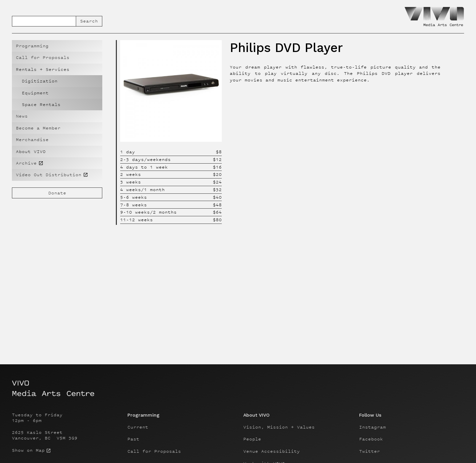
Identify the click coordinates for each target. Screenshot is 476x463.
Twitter (370, 451)
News (22, 116)
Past (133, 439)
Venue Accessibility (272, 451)
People (252, 439)
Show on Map (28, 450)
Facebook (371, 439)
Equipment (35, 93)
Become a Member (38, 128)
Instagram (373, 427)
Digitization (40, 81)
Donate (57, 193)
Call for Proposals (43, 57)
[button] (57, 69)
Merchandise (32, 140)
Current (138, 427)
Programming (32, 46)
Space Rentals (41, 104)
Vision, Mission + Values (279, 427)
